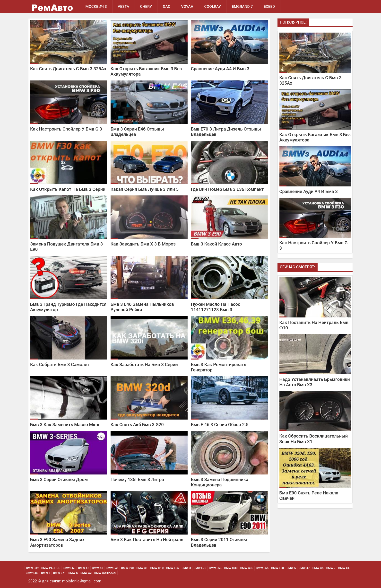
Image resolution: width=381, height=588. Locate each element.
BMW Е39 (32, 568)
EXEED (270, 7)
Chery (146, 7)
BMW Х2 (86, 573)
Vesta (124, 7)
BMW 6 (73, 573)
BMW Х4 (344, 568)
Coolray (213, 7)
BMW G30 (247, 568)
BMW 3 (186, 568)
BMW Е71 (59, 573)
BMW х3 (97, 568)
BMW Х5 (318, 568)
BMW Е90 (127, 568)
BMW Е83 (32, 573)
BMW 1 (46, 573)
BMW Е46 (112, 568)
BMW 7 (331, 568)
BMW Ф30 (231, 568)
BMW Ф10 (157, 568)
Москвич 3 (96, 7)
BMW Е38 (277, 568)
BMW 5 (291, 568)
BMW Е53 (215, 568)
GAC (167, 7)
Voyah (188, 7)
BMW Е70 (200, 568)
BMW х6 (84, 568)
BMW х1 (142, 568)
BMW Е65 (262, 568)
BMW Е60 (69, 568)
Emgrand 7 (243, 7)
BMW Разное (51, 568)
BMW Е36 (173, 568)
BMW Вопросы (105, 573)
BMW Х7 (304, 568)
